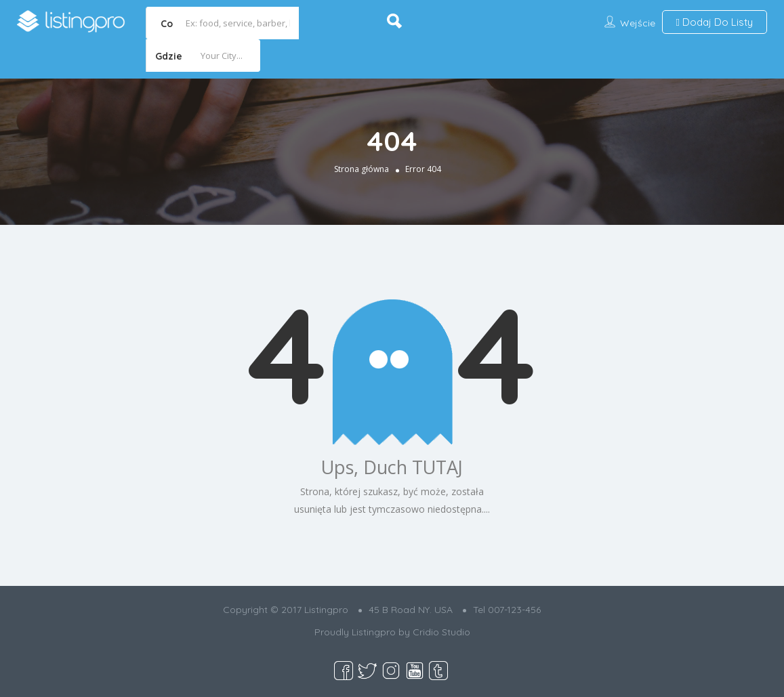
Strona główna (362, 169)
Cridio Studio (441, 632)
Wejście (638, 23)
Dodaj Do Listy (715, 22)
